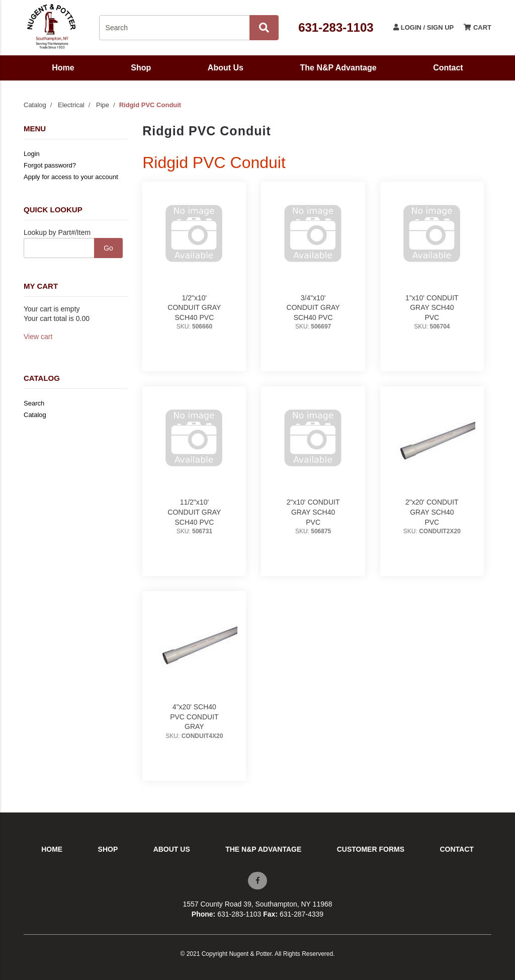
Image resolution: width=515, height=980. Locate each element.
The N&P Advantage (338, 68)
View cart (38, 337)
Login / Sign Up (423, 27)
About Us (226, 68)
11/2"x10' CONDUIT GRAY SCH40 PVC (194, 512)
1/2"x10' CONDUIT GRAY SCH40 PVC (194, 308)
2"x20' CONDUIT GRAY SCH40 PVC (432, 512)
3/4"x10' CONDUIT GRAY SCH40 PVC (313, 308)
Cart (478, 27)
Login (32, 154)
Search (34, 403)
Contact (448, 68)
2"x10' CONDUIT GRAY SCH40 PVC (313, 512)
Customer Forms (371, 849)
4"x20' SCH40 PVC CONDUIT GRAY (194, 717)
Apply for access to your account (71, 177)
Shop (141, 68)
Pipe (103, 105)
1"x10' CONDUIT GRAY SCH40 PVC (432, 308)
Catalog (35, 105)
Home (63, 68)
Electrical (71, 105)
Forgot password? (50, 165)
